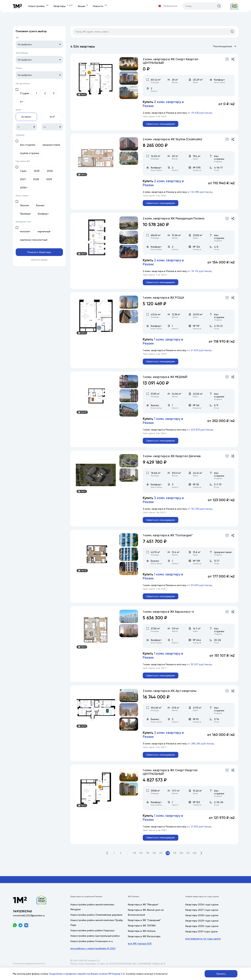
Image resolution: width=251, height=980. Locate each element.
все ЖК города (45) (140, 952)
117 (161, 862)
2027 (23, 179)
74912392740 (23, 920)
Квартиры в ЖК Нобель (142, 939)
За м (52, 117)
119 (175, 862)
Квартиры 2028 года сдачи (202, 924)
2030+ (24, 188)
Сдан (23, 171)
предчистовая (51, 145)
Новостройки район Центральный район (95, 944)
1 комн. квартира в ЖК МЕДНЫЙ (166, 380)
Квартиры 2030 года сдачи (202, 935)
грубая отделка (30, 153)
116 (154, 862)
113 (133, 862)
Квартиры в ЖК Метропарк (144, 945)
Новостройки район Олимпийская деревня (96, 923)
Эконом (24, 205)
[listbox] (39, 44)
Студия (24, 93)
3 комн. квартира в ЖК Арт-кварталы (171, 698)
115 (147, 862)
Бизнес (40, 205)
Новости (101, 6)
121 (189, 862)
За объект (26, 117)
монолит (25, 231)
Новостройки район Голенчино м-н (92, 950)
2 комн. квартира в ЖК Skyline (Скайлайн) (174, 140)
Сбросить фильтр (39, 260)
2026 (50, 171)
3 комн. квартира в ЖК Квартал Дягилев (173, 460)
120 (182, 862)
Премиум (25, 214)
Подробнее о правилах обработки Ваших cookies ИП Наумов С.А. (89, 974)
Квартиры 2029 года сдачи (202, 929)
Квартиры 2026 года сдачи (202, 913)
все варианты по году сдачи (203, 947)
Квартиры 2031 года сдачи (202, 940)
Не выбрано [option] (25, 44)
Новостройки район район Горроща (92, 939)
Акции (84, 6)
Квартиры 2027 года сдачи (202, 918)
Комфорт (43, 214)
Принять (221, 974)
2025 (37, 171)
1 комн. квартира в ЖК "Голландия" (169, 540)
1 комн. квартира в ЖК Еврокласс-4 (170, 618)
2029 (49, 179)
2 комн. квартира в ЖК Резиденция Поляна (175, 220)
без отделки (28, 145)
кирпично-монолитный (34, 240)
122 (196, 862)
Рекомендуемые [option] (223, 47)
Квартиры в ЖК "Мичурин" (143, 913)
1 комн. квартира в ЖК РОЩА (164, 300)
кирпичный (44, 231)
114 (140, 862)
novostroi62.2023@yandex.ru (30, 925)
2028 (36, 179)
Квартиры (64, 6)
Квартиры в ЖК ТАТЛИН (142, 934)
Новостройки (39, 6)
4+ (22, 102)
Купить (164, 104)
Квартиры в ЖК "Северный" (144, 929)
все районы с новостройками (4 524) (93, 957)
